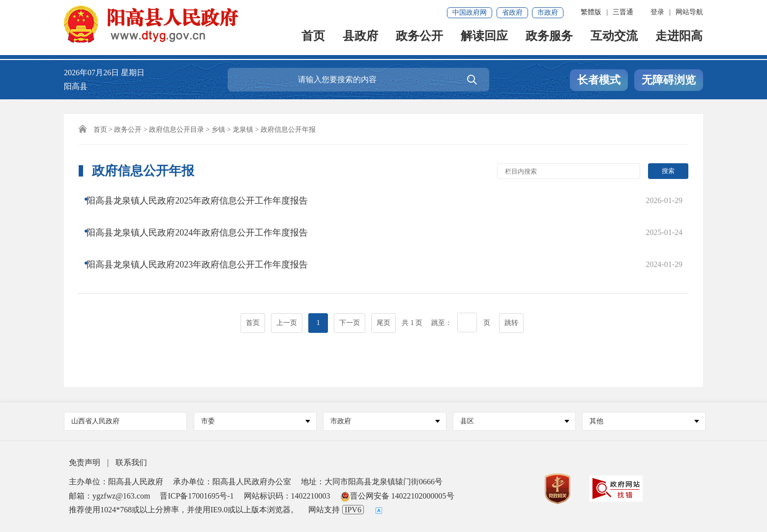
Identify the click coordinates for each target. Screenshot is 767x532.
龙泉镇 (243, 130)
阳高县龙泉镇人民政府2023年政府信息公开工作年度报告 (205, 238)
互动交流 (615, 40)
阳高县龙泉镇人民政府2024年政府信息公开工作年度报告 (205, 219)
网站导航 (689, 12)
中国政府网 (470, 13)
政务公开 (420, 40)
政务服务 (550, 40)
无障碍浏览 (669, 80)
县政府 (361, 40)
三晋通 (623, 12)
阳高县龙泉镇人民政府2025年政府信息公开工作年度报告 (205, 199)
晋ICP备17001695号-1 (197, 496)
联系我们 (131, 462)
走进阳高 (679, 40)
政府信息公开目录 (177, 130)
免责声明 (85, 462)
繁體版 (591, 12)
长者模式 (599, 80)
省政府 (512, 13)
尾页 (383, 286)
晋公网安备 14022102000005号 (397, 496)
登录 (657, 12)
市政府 (548, 13)
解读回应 (485, 40)
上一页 (287, 286)
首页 (314, 40)
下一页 (350, 286)
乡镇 (218, 130)
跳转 (511, 286)
